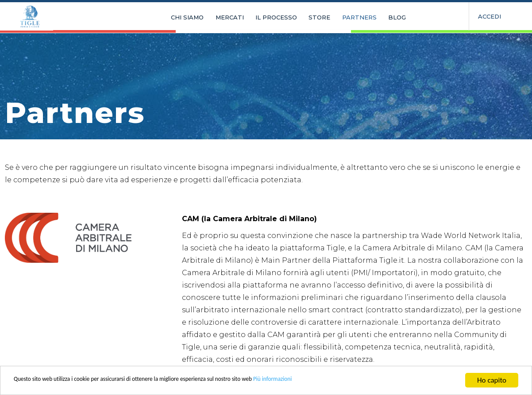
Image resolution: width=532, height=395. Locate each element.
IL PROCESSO (261, 18)
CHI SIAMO (182, 18)
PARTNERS (334, 18)
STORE (299, 18)
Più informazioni (346, 381)
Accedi (489, 16)
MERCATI (220, 18)
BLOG (367, 18)
